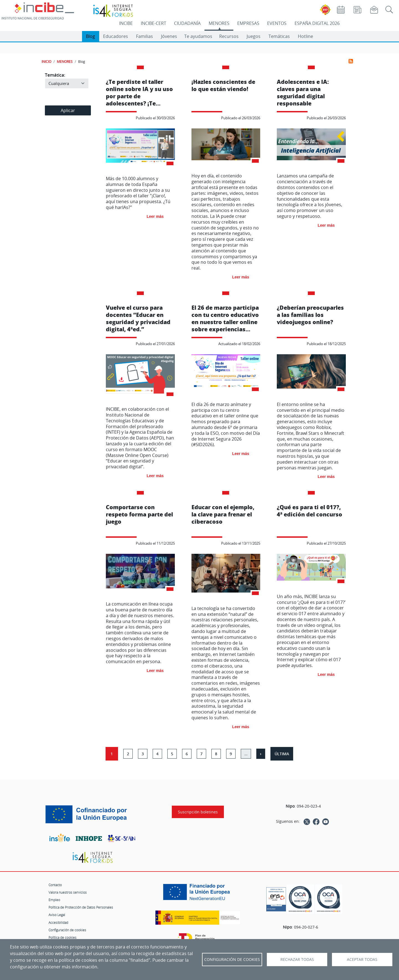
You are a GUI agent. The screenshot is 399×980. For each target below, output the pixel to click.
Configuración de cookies (67, 930)
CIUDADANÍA (187, 23)
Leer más (155, 216)
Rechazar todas (297, 960)
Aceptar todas (362, 960)
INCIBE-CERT (154, 23)
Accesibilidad (58, 922)
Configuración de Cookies (232, 960)
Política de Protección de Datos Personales (81, 907)
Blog (90, 36)
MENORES (219, 23)
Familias (144, 36)
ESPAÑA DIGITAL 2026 (317, 23)
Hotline (305, 36)
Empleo (54, 900)
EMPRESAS (248, 23)
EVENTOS (277, 23)
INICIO (46, 61)
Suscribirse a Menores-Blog (351, 61)
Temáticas (279, 36)
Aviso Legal (57, 915)
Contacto (55, 885)
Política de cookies (62, 937)
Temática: (55, 75)
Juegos (254, 36)
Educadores (116, 36)
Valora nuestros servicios (68, 892)
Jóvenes (169, 36)
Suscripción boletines (198, 812)
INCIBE (126, 23)
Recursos (229, 36)
